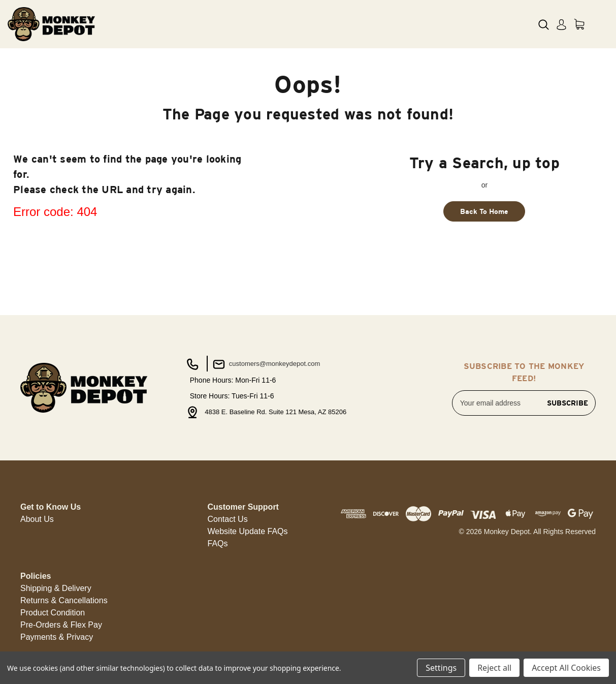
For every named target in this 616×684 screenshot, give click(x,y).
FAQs (218, 543)
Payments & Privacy (57, 637)
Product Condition (53, 613)
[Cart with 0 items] (579, 24)
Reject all (494, 668)
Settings (441, 668)
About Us (37, 519)
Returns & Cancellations (64, 600)
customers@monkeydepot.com (265, 364)
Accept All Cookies (566, 668)
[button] (37, 519)
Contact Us (228, 519)
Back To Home (484, 211)
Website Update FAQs (248, 531)
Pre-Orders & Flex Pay (61, 625)
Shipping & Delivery (56, 588)
